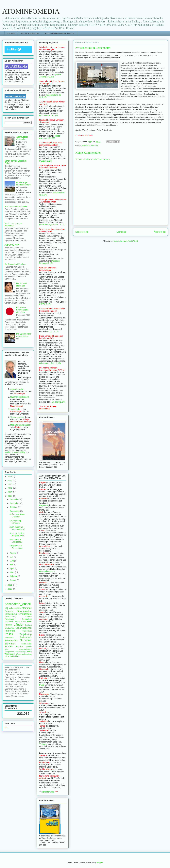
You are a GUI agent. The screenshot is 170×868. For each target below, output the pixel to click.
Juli (12, 557)
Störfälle (94, 146)
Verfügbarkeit (9, 652)
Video (29, 652)
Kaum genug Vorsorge (15, 522)
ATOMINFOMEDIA (31, 11)
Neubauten (9, 628)
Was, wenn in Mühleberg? (16, 541)
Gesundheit (26, 619)
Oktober (14, 507)
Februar (14, 576)
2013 (10, 492)
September (15, 511)
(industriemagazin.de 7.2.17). (52, 225)
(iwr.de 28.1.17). (58, 402)
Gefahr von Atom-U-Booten (17, 515)
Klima (17, 622)
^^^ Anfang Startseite (84, 135)
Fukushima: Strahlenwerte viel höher (22, 310)
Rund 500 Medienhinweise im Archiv (59, 33)
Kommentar (26, 621)
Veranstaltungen (25, 649)
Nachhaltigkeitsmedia (20, 397)
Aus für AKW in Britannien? (17, 206)
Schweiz (26, 640)
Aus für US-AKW (12, 245)
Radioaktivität (26, 637)
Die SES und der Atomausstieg (24, 335)
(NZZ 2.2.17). (45, 304)
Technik (29, 647)
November (15, 503)
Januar (13, 580)
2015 (10, 484)
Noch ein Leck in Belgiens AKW (17, 534)
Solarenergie (27, 644)
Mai (12, 565)
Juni (12, 561)
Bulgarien (43, 505)
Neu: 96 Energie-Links (30, 33)
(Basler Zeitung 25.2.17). (50, 76)
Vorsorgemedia (17, 417)
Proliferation (9, 637)
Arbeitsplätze (15, 608)
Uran (6, 649)
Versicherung (20, 652)
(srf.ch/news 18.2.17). (49, 115)
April (12, 568)
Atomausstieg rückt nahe (22, 138)
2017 (10, 476)
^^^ (6, 728)
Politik (9, 634)
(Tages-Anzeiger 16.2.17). (50, 137)
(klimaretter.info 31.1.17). (50, 363)
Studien (19, 647)
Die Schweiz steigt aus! (22, 285)
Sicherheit (86, 146)
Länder (19, 624)
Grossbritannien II (47, 571)
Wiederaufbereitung (24, 654)
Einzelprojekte (24, 611)
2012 (10, 496)
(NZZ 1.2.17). (53, 331)
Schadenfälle (11, 641)
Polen (42, 685)
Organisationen (24, 628)
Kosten (8, 625)
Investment (9, 622)
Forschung (9, 619)
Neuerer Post (82, 232)
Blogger (100, 862)
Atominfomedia (17, 389)
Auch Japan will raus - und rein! (17, 528)
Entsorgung (11, 614)
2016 (10, 480)
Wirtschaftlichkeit (12, 656)
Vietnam (43, 744)
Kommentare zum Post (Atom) (125, 241)
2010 (10, 589)
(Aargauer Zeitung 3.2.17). (50, 262)
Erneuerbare (25, 614)
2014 (10, 488)
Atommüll (27, 608)
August (13, 553)
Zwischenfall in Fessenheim (16, 547)
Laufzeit (28, 625)
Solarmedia (16, 409)
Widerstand (10, 654)
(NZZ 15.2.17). (46, 161)
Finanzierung (10, 617)
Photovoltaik (27, 631)
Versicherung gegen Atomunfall (13, 224)
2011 (10, 585)
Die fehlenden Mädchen (15, 264)
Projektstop (26, 634)
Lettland (43, 649)
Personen (10, 631)
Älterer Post (160, 232)
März (12, 572)
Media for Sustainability (20, 425)
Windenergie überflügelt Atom (23, 184)
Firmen (28, 617)
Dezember (15, 499)
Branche (9, 611)
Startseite (11, 33)
